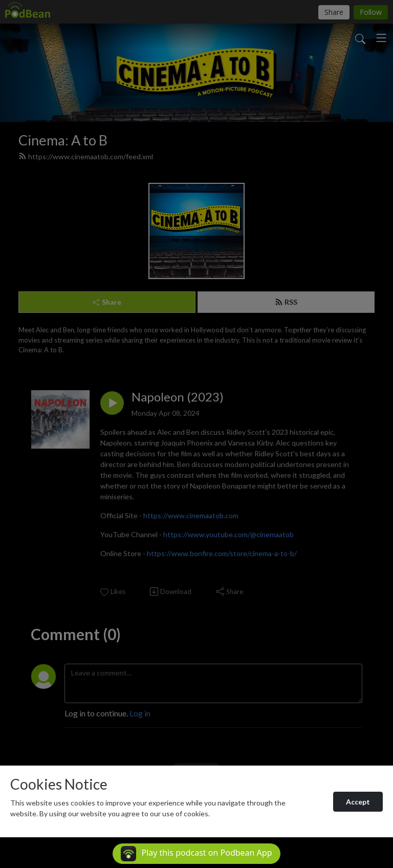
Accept (358, 802)
